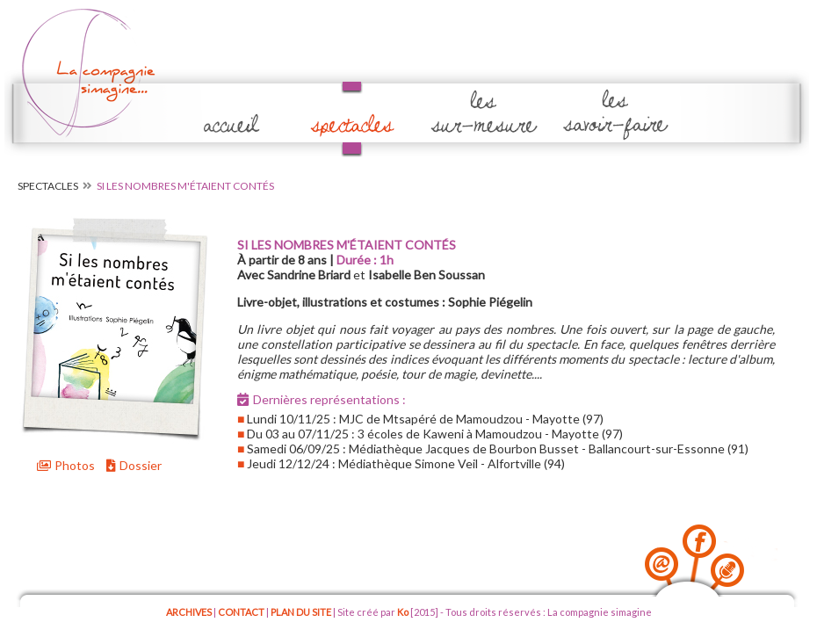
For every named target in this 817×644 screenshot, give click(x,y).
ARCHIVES (189, 612)
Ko (403, 612)
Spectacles (48, 186)
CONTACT (241, 612)
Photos (66, 465)
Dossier (134, 465)
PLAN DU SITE (301, 612)
